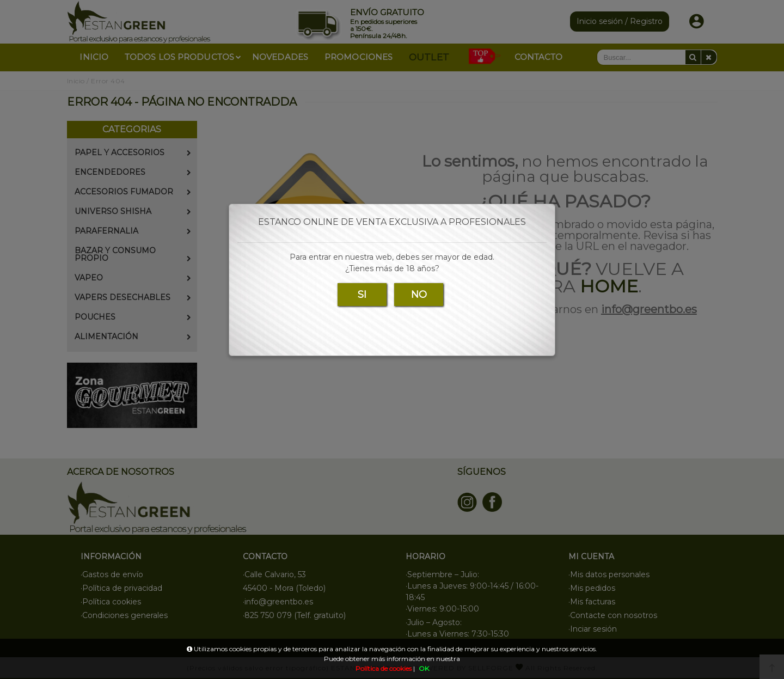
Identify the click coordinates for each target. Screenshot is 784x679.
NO (419, 295)
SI (362, 295)
